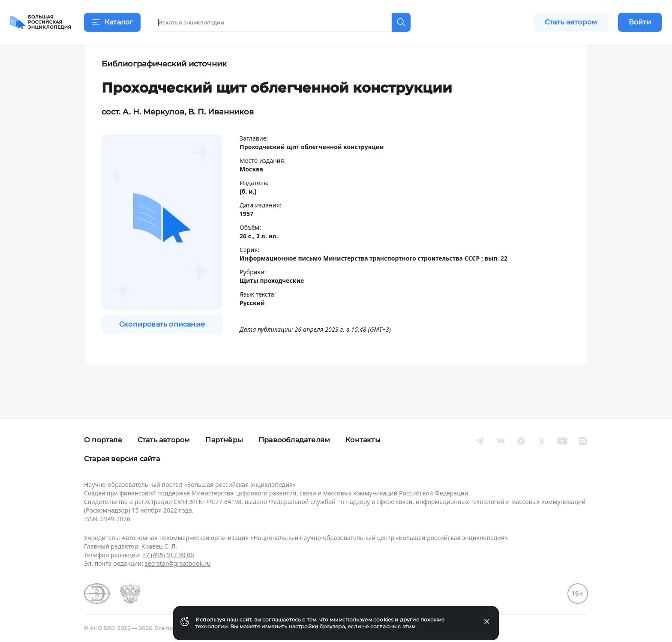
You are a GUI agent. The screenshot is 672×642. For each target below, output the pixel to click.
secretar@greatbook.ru (178, 563)
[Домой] (41, 22)
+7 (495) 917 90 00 (168, 555)
